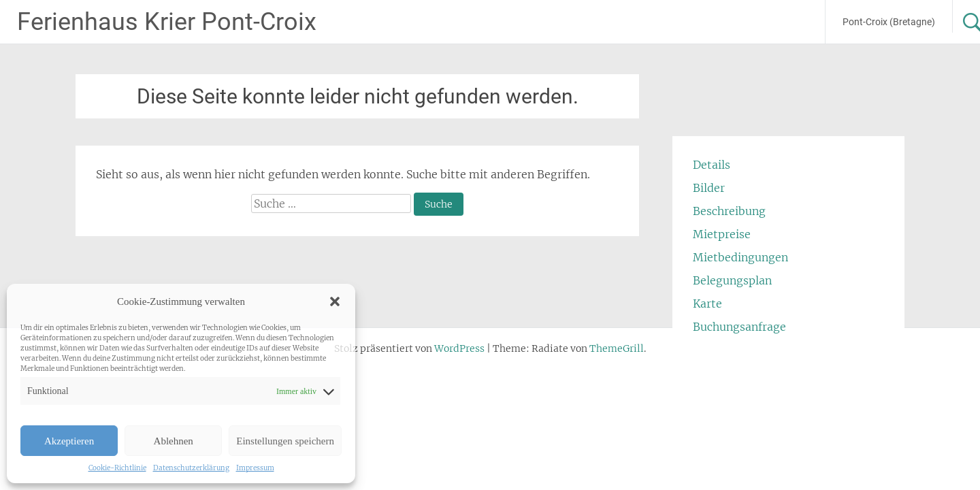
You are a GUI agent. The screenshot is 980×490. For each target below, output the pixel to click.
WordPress (459, 348)
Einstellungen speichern (285, 441)
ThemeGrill (617, 348)
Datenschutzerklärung (191, 468)
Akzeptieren (69, 441)
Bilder (709, 188)
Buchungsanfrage (739, 327)
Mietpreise (722, 234)
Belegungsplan (732, 280)
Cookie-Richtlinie (117, 468)
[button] (335, 301)
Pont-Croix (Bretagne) (889, 22)
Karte (707, 304)
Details (712, 165)
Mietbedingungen (740, 257)
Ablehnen (174, 441)
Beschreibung (729, 211)
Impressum (255, 468)
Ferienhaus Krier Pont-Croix (167, 22)
